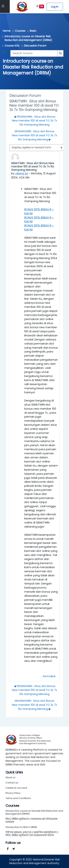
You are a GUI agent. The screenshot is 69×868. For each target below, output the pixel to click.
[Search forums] (34, 53)
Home (7, 31)
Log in (55, 7)
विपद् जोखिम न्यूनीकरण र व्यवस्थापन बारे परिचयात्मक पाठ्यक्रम (32, 820)
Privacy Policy (13, 793)
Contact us (12, 783)
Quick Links (14, 772)
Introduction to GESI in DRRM (21, 827)
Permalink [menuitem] (49, 676)
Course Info (12, 46)
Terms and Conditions (18, 798)
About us (10, 777)
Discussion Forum (35, 46)
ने (37, 6)
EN (42, 6)
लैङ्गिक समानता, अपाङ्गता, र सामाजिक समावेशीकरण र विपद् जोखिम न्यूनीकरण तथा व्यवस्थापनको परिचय (32, 834)
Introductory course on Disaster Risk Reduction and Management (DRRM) (28, 38)
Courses (20, 31)
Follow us (13, 843)
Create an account (16, 788)
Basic (33, 31)
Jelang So (22, 173)
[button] (5, 53)
